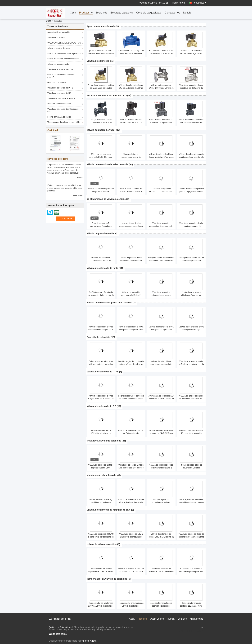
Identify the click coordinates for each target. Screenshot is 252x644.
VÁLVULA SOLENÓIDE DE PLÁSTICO (64, 43)
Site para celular (58, 634)
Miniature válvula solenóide (59, 104)
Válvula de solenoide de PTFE (60, 88)
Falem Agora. (179, 3)
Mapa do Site (197, 619)
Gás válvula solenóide (57, 83)
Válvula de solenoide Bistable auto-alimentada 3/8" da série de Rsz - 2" (131, 468)
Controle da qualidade (149, 13)
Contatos (182, 619)
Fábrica (171, 619)
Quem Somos (157, 619)
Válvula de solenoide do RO (59, 93)
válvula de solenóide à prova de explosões (61, 76)
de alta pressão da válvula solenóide (63, 59)
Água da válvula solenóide (59, 32)
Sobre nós (101, 13)
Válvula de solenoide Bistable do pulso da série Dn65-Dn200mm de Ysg (101, 468)
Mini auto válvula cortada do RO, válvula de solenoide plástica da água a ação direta (191, 433)
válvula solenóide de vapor (59, 48)
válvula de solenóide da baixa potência (64, 53)
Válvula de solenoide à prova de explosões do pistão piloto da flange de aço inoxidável (131, 330)
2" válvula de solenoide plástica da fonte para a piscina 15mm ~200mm (191, 295)
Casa (73, 13)
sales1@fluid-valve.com (191, 631)
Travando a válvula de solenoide (61, 98)
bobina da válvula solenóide (59, 117)
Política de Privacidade (60, 627)
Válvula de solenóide (56, 38)
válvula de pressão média (58, 64)
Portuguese (200, 3)
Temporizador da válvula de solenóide (64, 122)
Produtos (84, 13)
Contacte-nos (172, 13)
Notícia (187, 13)
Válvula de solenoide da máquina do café (63, 110)
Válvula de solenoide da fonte (60, 69)
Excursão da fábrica (122, 13)
